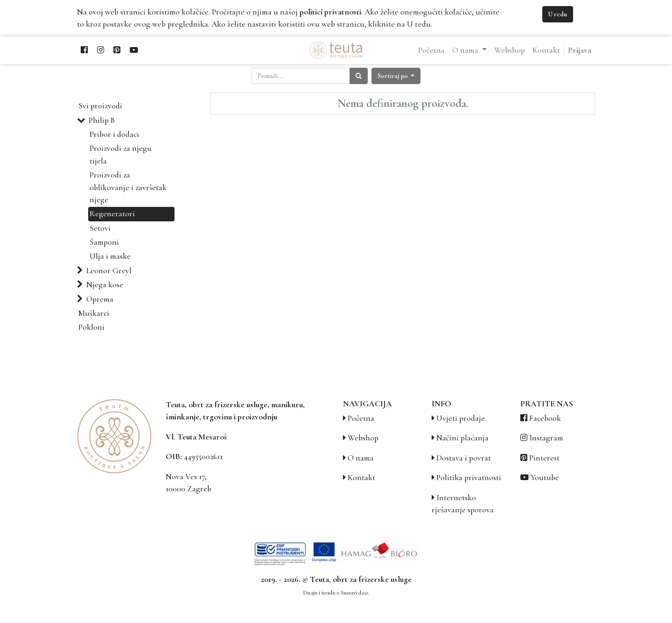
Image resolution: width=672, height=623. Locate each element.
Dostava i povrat (464, 458)
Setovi (100, 228)
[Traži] (359, 76)
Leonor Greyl (109, 271)
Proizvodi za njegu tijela (121, 154)
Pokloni (91, 327)
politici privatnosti (330, 12)
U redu (558, 14)
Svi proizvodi (100, 106)
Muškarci (94, 313)
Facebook (545, 418)
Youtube (545, 478)
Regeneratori (112, 214)
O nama (361, 458)
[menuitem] (431, 50)
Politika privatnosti (469, 478)
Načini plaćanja (462, 438)
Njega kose (105, 285)
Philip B (102, 120)
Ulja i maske (110, 256)
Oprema (100, 299)
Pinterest (544, 458)
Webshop (363, 438)
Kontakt (361, 478)
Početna (361, 418)
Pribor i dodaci (114, 134)
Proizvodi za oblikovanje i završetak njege (128, 187)
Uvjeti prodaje (461, 418)
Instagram (546, 438)
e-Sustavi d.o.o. (353, 593)
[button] (396, 76)
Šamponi (104, 242)
